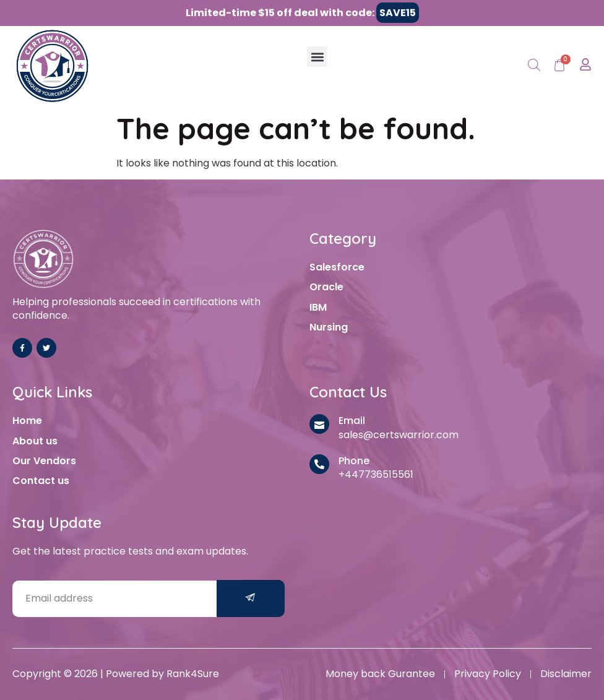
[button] (317, 57)
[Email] (319, 424)
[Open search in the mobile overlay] (534, 66)
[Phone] (319, 464)
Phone (354, 461)
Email (352, 421)
